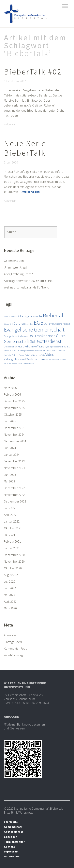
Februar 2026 (12, 394)
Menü (65, 6)
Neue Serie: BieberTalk (26, 148)
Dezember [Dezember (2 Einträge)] (29, 324)
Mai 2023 (9, 481)
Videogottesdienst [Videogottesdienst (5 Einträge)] (15, 359)
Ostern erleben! (14, 261)
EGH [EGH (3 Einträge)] (46, 324)
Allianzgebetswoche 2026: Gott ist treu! (29, 281)
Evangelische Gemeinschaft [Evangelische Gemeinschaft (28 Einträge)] (34, 330)
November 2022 (14, 495)
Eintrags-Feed (13, 642)
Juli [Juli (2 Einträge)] (11, 351)
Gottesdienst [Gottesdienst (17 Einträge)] (49, 341)
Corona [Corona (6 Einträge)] (19, 323)
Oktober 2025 (13, 414)
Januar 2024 (12, 455)
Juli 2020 (10, 581)
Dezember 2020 (14, 555)
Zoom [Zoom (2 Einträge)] (14, 364)
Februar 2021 (12, 541)
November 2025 (14, 408)
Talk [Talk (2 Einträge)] (43, 355)
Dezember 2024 (14, 428)
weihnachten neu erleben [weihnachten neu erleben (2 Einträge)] (55, 360)
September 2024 (15, 441)
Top (66, 857)
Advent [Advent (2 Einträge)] (14, 317)
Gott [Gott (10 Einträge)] (33, 342)
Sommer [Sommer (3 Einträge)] (37, 355)
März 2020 (10, 608)
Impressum (11, 851)
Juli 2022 (10, 508)
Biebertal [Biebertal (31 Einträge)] (53, 315)
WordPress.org (13, 655)
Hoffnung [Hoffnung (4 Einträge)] (39, 346)
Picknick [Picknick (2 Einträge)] (28, 355)
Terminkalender (14, 842)
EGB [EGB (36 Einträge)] (39, 323)
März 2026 (10, 388)
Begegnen (11, 837)
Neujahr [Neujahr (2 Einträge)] (7, 355)
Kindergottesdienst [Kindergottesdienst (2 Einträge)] (26, 351)
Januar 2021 (12, 548)
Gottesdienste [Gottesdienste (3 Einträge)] (11, 346)
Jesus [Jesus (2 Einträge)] (6, 351)
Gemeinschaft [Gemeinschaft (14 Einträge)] (16, 341)
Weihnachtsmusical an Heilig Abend (27, 287)
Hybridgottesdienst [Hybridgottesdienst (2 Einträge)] (53, 347)
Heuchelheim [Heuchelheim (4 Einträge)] (25, 346)
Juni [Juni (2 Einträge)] (15, 351)
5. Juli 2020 (11, 162)
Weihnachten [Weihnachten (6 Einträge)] (35, 359)
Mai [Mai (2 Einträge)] (59, 351)
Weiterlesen (31, 192)
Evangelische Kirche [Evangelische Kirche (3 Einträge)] (14, 336)
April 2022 (10, 515)
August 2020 (12, 575)
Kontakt (9, 847)
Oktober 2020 (13, 568)
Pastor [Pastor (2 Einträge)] (21, 355)
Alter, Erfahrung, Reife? (18, 274)
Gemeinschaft (13, 827)
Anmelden (11, 635)
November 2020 (14, 561)
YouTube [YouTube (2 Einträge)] (8, 364)
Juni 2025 (10, 421)
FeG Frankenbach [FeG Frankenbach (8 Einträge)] (42, 336)
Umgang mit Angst (15, 267)
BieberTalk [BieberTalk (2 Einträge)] (8, 324)
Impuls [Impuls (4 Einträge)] (66, 346)
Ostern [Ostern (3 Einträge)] (15, 355)
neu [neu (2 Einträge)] (63, 351)
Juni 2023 (10, 475)
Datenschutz (12, 856)
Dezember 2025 (14, 401)
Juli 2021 (10, 535)
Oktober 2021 (13, 528)
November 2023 (14, 468)
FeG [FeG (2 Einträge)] (26, 336)
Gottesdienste (14, 832)
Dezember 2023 (14, 461)
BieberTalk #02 (33, 72)
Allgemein (11, 124)
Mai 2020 (9, 595)
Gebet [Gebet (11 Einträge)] (61, 336)
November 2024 (14, 434)
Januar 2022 (12, 521)
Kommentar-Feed (16, 648)
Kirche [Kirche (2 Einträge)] (38, 351)
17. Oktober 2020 (15, 81)
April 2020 (10, 602)
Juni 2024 (10, 448)
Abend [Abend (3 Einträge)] (7, 316)
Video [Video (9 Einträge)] (50, 355)
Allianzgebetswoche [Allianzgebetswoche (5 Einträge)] (30, 316)
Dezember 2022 (14, 488)
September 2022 (15, 501)
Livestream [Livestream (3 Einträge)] (52, 350)
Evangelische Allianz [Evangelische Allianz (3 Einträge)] (59, 324)
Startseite (11, 822)
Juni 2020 (10, 588)
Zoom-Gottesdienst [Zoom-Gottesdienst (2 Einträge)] (26, 364)
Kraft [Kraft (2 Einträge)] (43, 351)
